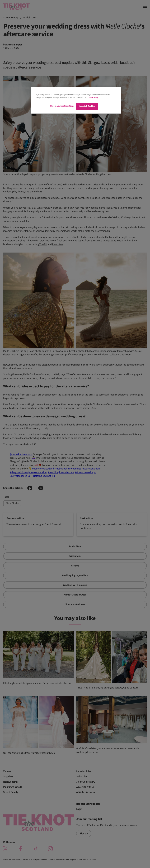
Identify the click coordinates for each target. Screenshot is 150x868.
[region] (76, 100)
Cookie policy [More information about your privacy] (93, 97)
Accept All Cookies (87, 106)
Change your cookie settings (62, 106)
